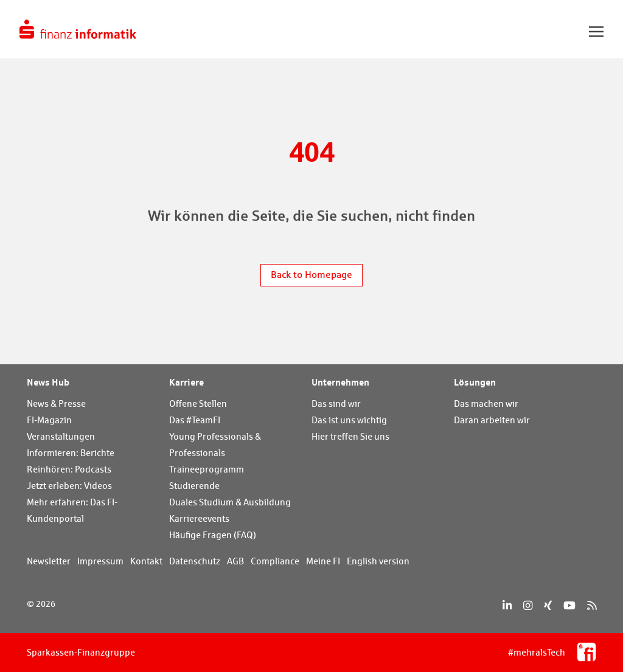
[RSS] (592, 605)
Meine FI (323, 561)
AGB (235, 561)
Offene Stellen (198, 404)
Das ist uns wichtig (349, 420)
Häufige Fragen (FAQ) (213, 535)
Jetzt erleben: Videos (69, 486)
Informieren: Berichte (71, 453)
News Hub (48, 382)
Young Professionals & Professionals (215, 445)
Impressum (100, 561)
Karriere (186, 382)
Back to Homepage (311, 275)
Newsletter (49, 561)
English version (378, 561)
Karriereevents (199, 518)
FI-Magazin (49, 420)
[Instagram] (528, 605)
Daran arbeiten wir (492, 420)
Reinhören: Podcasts (69, 469)
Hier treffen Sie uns (350, 436)
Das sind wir (336, 404)
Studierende (194, 486)
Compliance (275, 561)
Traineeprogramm (207, 469)
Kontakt (146, 561)
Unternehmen (340, 382)
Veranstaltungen (61, 436)
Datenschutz (195, 561)
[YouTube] (569, 605)
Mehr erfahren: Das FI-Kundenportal (72, 510)
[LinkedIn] (507, 605)
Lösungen (475, 382)
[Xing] (548, 605)
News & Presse (56, 404)
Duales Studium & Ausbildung (230, 502)
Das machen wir (486, 404)
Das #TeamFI (195, 420)
